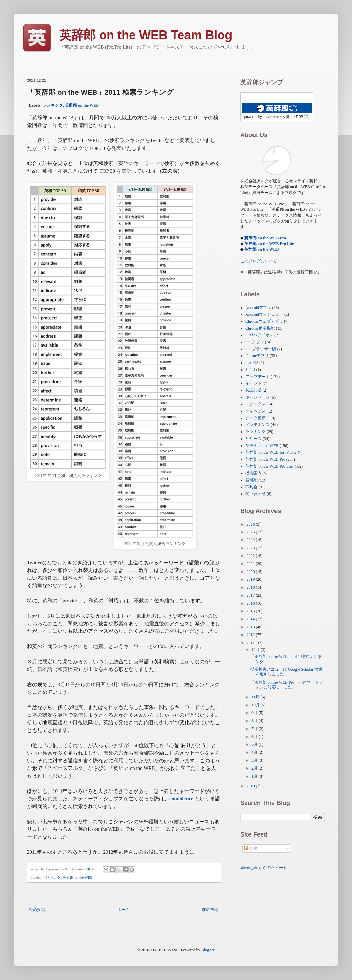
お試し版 (254, 390)
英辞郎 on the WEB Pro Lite (269, 244)
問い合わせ (256, 494)
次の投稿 (37, 910)
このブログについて (259, 261)
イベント (254, 383)
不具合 (251, 487)
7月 (255, 729)
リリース (254, 439)
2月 (255, 768)
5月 (255, 744)
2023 (251, 548)
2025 (251, 532)
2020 (251, 572)
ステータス (256, 404)
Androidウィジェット (264, 314)
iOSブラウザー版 (261, 349)
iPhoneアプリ (257, 356)
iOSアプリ (255, 342)
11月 (256, 697)
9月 (255, 713)
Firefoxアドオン (259, 335)
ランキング (53, 105)
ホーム (124, 910)
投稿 (251, 848)
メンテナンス (258, 425)
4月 (255, 752)
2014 (251, 619)
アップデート (258, 377)
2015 (251, 611)
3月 (255, 760)
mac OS (252, 363)
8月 (255, 721)
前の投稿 (210, 910)
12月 (256, 650)
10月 (256, 705)
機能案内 (254, 473)
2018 (251, 587)
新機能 (251, 480)
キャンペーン (258, 397)
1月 (255, 776)
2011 (251, 643)
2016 (251, 603)
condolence (181, 799)
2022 (251, 556)
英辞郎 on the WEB (82, 105)
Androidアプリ (258, 308)
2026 (251, 524)
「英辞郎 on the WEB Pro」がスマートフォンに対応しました (287, 685)
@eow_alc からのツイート (264, 868)
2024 (251, 540)
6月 (255, 737)
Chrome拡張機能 (260, 328)
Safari (250, 370)
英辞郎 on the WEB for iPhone (271, 452)
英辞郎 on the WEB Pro (265, 238)
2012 (251, 635)
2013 (251, 627)
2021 (251, 564)
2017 (251, 595)
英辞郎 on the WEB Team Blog (146, 35)
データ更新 (256, 418)
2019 (251, 579)
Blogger (208, 950)
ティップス (256, 411)
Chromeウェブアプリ (264, 321)
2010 (251, 786)
